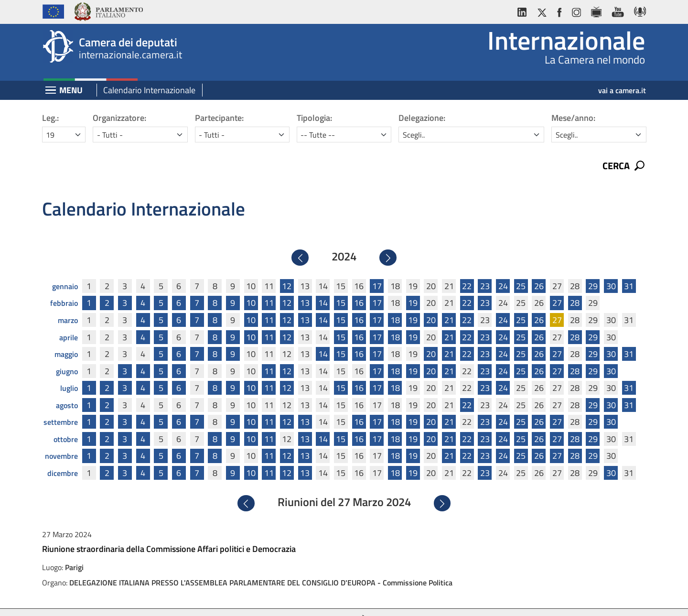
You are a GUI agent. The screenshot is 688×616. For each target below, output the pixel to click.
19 (413, 285)
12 (287, 268)
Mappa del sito (427, 600)
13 (305, 285)
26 (539, 268)
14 (323, 285)
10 (251, 285)
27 (557, 285)
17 (377, 268)
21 (449, 302)
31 (629, 268)
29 (593, 268)
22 (467, 268)
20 (431, 302)
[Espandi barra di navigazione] (51, 91)
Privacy (302, 600)
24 (503, 268)
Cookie (384, 600)
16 (359, 285)
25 (521, 268)
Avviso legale (259, 600)
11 (269, 285)
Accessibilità (344, 600)
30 (611, 268)
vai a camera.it (622, 90)
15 (341, 285)
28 (575, 285)
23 (485, 268)
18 (395, 302)
